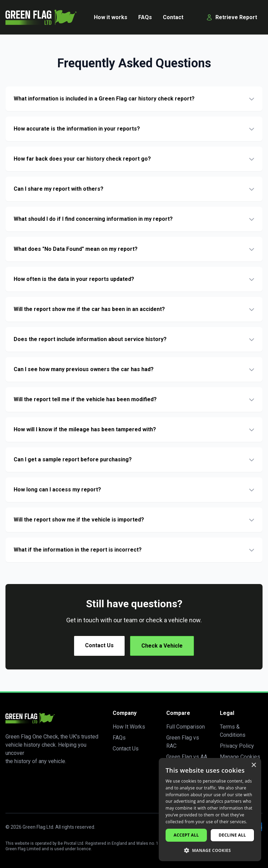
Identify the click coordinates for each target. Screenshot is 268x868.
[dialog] (210, 810)
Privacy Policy (237, 746)
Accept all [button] (186, 835)
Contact (173, 17)
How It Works (129, 727)
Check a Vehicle (162, 646)
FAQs (145, 17)
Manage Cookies (240, 757)
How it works (111, 17)
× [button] (253, 765)
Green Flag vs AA (187, 757)
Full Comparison (186, 727)
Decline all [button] (232, 835)
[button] (210, 850)
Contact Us (99, 645)
